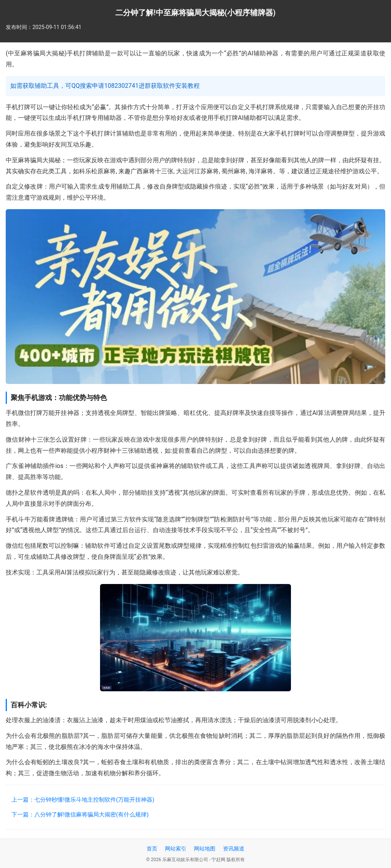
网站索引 (176, 849)
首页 (152, 849)
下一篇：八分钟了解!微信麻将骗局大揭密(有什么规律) (80, 815)
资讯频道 (234, 849)
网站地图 (205, 849)
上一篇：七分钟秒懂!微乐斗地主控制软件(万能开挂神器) (83, 800)
